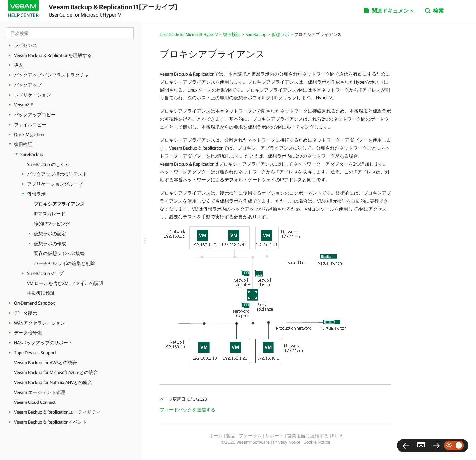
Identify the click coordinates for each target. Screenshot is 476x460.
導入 (19, 65)
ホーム (216, 436)
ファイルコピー (30, 125)
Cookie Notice (317, 442)
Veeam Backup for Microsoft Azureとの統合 (56, 372)
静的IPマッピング (52, 224)
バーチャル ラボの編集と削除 (64, 263)
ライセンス (25, 45)
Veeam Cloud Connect (35, 402)
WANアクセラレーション (40, 323)
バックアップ (28, 85)
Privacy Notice (287, 442)
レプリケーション (32, 95)
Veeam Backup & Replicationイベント (50, 422)
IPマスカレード (50, 214)
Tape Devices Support (35, 353)
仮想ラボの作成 (50, 244)
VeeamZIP (24, 105)
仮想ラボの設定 (50, 234)
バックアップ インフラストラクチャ (51, 75)
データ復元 (25, 313)
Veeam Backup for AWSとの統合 (45, 363)
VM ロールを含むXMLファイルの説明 (65, 283)
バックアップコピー (35, 115)
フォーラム (250, 436)
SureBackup (32, 154)
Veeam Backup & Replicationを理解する (53, 55)
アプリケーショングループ (55, 184)
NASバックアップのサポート (43, 343)
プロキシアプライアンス (59, 204)
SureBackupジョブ (45, 273)
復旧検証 (23, 144)
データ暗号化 (28, 333)
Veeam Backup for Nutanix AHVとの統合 (53, 382)
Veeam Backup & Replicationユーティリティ (57, 412)
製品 (231, 436)
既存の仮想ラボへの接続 (59, 253)
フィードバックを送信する (187, 410)
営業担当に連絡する (308, 436)
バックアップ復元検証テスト (57, 174)
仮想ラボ (36, 194)
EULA (337, 436)
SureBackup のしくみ (48, 164)
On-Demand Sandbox (34, 303)
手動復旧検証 (41, 293)
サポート (274, 436)
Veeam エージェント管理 (40, 392)
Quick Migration (29, 134)
